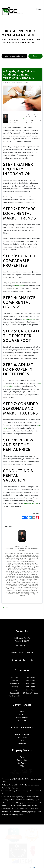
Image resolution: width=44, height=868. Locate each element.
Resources (22, 721)
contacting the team (31, 504)
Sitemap (5, 789)
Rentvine (15, 786)
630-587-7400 (22, 646)
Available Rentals (22, 734)
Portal (22, 712)
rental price (19, 286)
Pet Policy (22, 743)
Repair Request (22, 718)
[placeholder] (14, 56)
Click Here (25, 119)
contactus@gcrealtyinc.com (22, 653)
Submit (36, 56)
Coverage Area (28, 789)
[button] (12, 660)
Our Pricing (22, 763)
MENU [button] (39, 9)
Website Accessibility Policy (12, 813)
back (4, 608)
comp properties (29, 319)
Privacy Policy (15, 789)
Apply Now (22, 737)
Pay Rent (22, 715)
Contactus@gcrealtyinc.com (30, 810)
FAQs (22, 740)
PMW (21, 783)
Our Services (22, 760)
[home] (12, 11)
